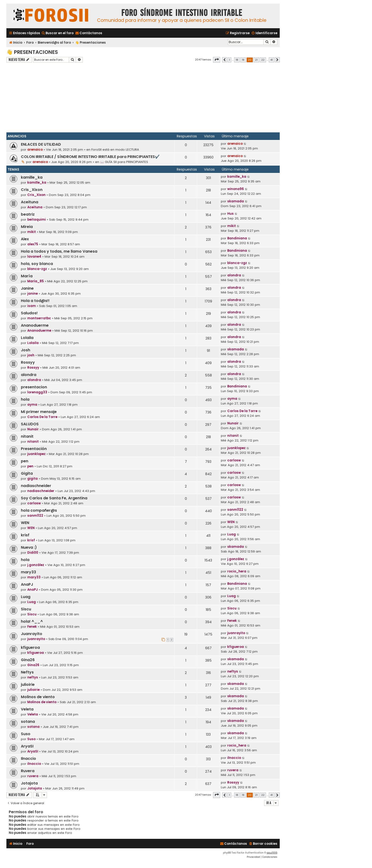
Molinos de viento (38, 697)
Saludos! (29, 313)
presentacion (34, 387)
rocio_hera (237, 571)
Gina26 (28, 660)
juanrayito (36, 639)
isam (32, 306)
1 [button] (229, 60)
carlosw (234, 460)
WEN (25, 523)
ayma (32, 405)
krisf (25, 535)
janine (33, 294)
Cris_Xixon (32, 190)
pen (25, 461)
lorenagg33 (37, 392)
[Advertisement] (143, 98)
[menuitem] (57, 33)
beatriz (28, 214)
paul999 (272, 853)
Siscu (26, 609)
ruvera (33, 776)
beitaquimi (37, 220)
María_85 (36, 281)
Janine (27, 288)
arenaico (35, 150)
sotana (28, 722)
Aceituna (30, 202)
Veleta (27, 709)
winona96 (236, 189)
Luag (232, 534)
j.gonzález (36, 565)
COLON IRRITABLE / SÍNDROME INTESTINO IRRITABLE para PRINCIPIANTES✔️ (90, 157)
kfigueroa (30, 648)
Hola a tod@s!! (35, 301)
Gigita (27, 473)
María (27, 276)
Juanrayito (32, 634)
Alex (25, 239)
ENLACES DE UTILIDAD (41, 144)
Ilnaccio (28, 759)
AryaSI (27, 746)
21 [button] (256, 60)
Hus (230, 214)
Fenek (32, 627)
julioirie (28, 685)
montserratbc (39, 318)
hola (25, 399)
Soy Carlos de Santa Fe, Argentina (54, 498)
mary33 (28, 572)
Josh (26, 350)
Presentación (34, 449)
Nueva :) (29, 547)
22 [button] (263, 60)
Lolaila (27, 338)
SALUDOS (30, 424)
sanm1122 (35, 516)
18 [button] (237, 60)
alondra (234, 275)
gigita (33, 479)
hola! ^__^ (32, 621)
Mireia (27, 227)
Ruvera (28, 771)
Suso (26, 734)
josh (31, 355)
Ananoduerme (35, 325)
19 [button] (243, 60)
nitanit (27, 436)
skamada (236, 201)
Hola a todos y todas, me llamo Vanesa (59, 251)
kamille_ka (32, 177)
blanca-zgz (37, 269)
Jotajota (29, 783)
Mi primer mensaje (39, 412)
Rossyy (28, 362)
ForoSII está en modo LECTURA (115, 150)
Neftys (27, 672)
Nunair (33, 429)
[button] (217, 60)
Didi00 (33, 553)
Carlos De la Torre (42, 417)
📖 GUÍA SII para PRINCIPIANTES (124, 162)
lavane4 (34, 257)
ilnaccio (34, 764)
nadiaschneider (36, 486)
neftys (33, 677)
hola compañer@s (39, 510)
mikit (32, 232)
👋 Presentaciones (32, 52)
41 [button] (272, 60)
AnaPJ (27, 584)
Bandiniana (237, 238)
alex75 (33, 244)
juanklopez (36, 454)
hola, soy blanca (37, 264)
